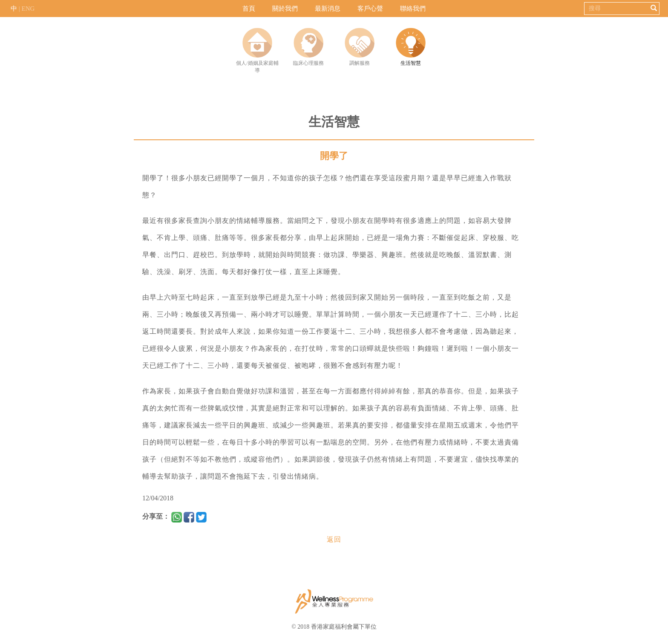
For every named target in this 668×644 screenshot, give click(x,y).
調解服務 (360, 47)
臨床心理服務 (308, 47)
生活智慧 (411, 47)
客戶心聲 (370, 9)
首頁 (249, 9)
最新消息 (328, 9)
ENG (28, 9)
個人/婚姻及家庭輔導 (257, 51)
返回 (334, 539)
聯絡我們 (413, 9)
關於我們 (285, 9)
